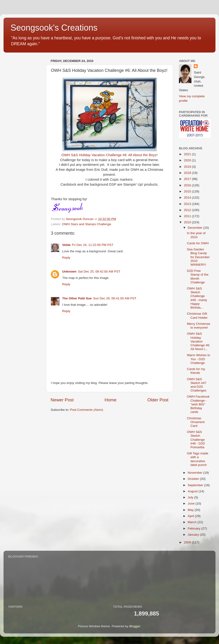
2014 (188, 198)
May (191, 510)
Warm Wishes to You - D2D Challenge (199, 359)
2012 (188, 210)
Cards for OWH (198, 243)
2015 (188, 191)
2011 (188, 216)
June (192, 503)
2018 (188, 173)
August (193, 491)
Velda (66, 245)
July (191, 497)
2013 (188, 204)
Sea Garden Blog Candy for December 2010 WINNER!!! (198, 257)
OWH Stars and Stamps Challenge (87, 224)
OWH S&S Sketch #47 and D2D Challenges (197, 385)
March (193, 522)
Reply (66, 258)
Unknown (69, 271)
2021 (188, 154)
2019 (188, 167)
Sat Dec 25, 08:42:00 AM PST (99, 271)
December (195, 228)
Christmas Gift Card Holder (197, 316)
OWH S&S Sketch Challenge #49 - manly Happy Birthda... (197, 298)
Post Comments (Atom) (87, 410)
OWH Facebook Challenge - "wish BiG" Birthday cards (198, 404)
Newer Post (62, 400)
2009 (188, 542)
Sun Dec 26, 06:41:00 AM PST (115, 298)
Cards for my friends (196, 371)
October (194, 479)
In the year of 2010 (196, 235)
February (195, 528)
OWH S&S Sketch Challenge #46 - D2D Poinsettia (196, 440)
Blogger (135, 626)
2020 (188, 160)
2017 (188, 179)
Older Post (158, 400)
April (191, 516)
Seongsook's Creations (54, 28)
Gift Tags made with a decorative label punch (198, 459)
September (196, 485)
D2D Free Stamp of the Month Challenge (198, 277)
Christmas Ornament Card (196, 422)
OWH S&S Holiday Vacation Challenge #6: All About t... (199, 341)
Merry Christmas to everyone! (199, 326)
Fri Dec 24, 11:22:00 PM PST (93, 245)
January (194, 535)
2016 (188, 185)
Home (110, 400)
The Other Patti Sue (77, 298)
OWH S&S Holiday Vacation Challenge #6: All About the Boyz (109, 155)
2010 (188, 222)
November (195, 473)
